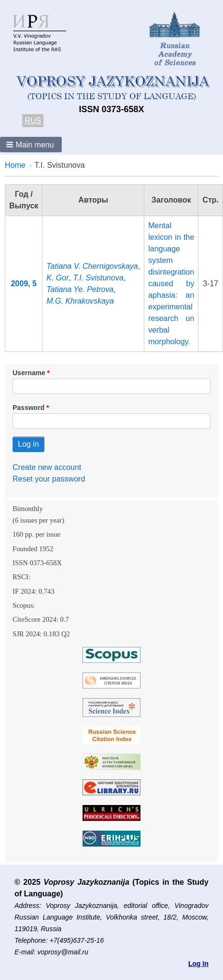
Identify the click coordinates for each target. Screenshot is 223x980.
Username (29, 373)
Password (28, 408)
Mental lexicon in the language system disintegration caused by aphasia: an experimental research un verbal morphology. (171, 284)
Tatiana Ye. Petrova (80, 289)
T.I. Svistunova (98, 278)
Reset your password (49, 479)
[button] (31, 145)
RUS (33, 121)
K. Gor (57, 278)
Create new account (47, 467)
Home (15, 165)
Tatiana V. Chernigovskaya (92, 266)
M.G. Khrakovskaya (80, 301)
